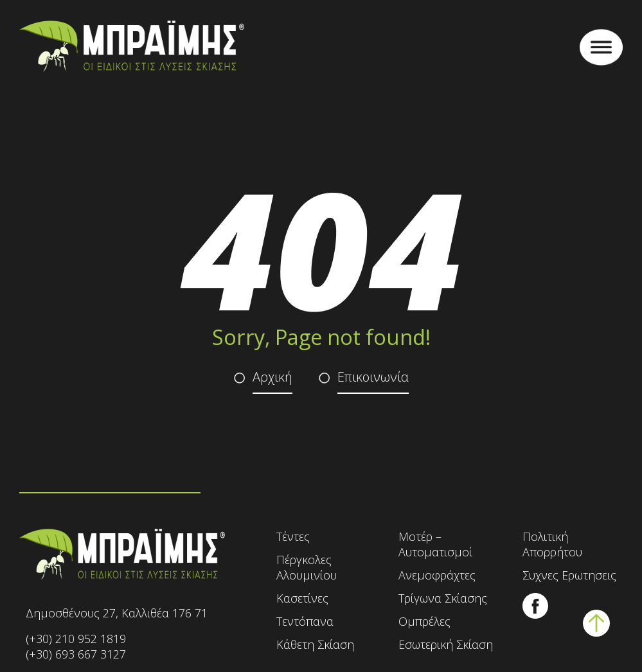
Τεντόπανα (305, 621)
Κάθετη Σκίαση (315, 644)
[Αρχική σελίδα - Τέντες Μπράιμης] (132, 47)
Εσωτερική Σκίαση (446, 644)
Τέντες (293, 536)
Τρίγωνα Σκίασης (443, 598)
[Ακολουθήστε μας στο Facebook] (535, 615)
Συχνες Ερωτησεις (569, 575)
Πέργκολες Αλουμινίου (307, 567)
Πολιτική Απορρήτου (552, 544)
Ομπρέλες (424, 621)
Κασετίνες (302, 598)
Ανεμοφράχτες (437, 575)
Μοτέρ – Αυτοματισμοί (435, 544)
